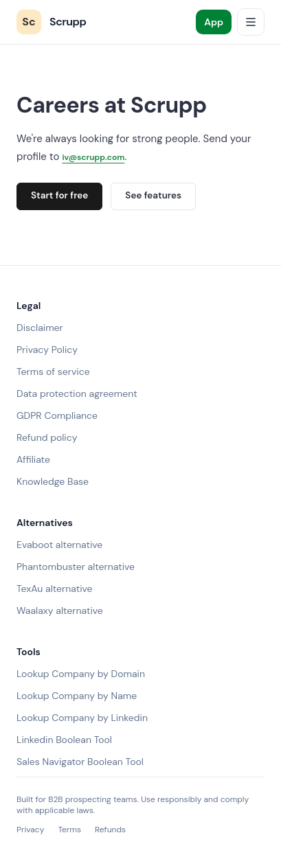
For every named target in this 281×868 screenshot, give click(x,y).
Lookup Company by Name (77, 696)
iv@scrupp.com (93, 157)
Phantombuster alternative (76, 567)
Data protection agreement (77, 393)
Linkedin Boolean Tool (64, 740)
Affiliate (33, 459)
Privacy (30, 830)
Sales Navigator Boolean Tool (80, 762)
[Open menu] (251, 22)
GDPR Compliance (57, 415)
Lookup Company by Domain (81, 674)
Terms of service (53, 372)
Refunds (110, 830)
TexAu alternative (55, 589)
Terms (69, 830)
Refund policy (47, 437)
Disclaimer (40, 328)
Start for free (59, 195)
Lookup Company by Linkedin (82, 718)
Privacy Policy (47, 350)
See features (153, 195)
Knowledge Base (53, 481)
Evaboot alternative (59, 545)
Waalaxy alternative (60, 610)
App (214, 22)
